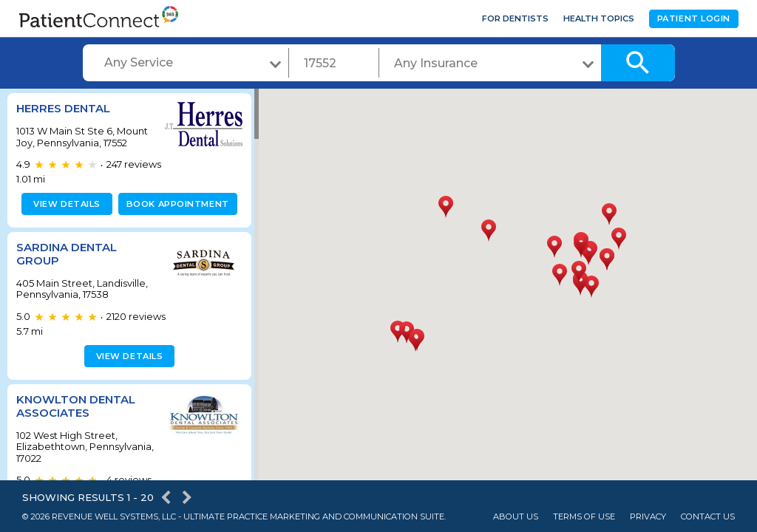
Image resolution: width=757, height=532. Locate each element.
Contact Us (708, 517)
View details (65, 204)
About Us (516, 517)
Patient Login (694, 18)
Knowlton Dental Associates (76, 406)
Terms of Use (584, 517)
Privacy (648, 517)
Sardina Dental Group (67, 254)
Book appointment (175, 204)
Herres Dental (63, 108)
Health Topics (599, 18)
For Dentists (515, 18)
